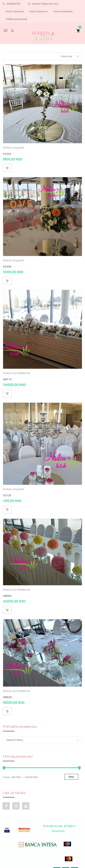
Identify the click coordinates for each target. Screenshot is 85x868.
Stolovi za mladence (17, 370)
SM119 (7, 376)
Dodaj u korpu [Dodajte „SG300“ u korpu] (7, 279)
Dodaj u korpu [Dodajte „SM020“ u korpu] (7, 705)
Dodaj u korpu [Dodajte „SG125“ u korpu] (7, 506)
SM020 (7, 690)
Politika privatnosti (17, 19)
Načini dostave (15, 11)
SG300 (7, 265)
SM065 (7, 590)
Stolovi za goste (13, 148)
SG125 (7, 491)
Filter (71, 777)
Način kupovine (38, 11)
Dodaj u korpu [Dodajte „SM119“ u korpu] (7, 391)
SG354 (7, 154)
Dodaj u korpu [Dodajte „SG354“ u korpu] (7, 168)
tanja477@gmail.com (45, 4)
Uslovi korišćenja (63, 11)
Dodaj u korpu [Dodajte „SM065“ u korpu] (7, 604)
